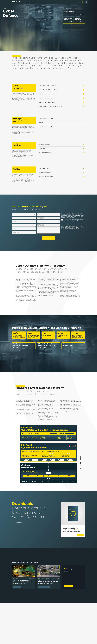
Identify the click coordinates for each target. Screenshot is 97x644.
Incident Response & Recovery (61, 119)
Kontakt (68, 2)
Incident (79, 2)
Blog (60, 2)
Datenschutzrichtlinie (65, 225)
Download (80, 535)
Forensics (61, 123)
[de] (72, 2)
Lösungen (28, 2)
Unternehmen (45, 2)
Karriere (35, 2)
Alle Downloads (18, 522)
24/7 (20, 63)
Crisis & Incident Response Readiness (61, 127)
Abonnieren (68, 586)
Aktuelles (53, 2)
